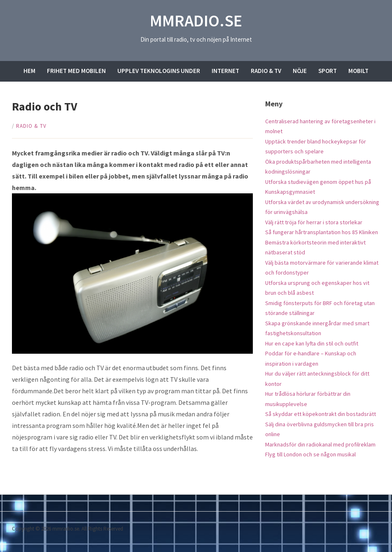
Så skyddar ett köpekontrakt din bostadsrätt (321, 414)
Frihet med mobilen (76, 71)
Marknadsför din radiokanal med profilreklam (320, 444)
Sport (328, 71)
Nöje (300, 71)
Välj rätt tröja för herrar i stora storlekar (314, 222)
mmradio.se (196, 21)
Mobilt (358, 71)
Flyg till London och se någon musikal (310, 454)
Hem (29, 71)
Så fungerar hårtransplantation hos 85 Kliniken (322, 232)
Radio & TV (266, 71)
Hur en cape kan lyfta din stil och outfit (312, 343)
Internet (225, 71)
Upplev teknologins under (159, 71)
